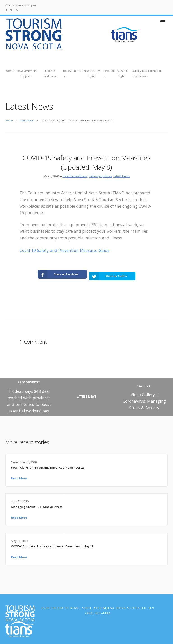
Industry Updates (100, 176)
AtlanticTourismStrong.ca (21, 5)
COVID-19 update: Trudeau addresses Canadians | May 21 (52, 542)
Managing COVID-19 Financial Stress (37, 502)
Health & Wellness (75, 176)
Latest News (27, 120)
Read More (19, 474)
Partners (82, 71)
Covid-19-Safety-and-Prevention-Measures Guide (65, 250)
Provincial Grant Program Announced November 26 (48, 463)
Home (9, 120)
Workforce (13, 71)
